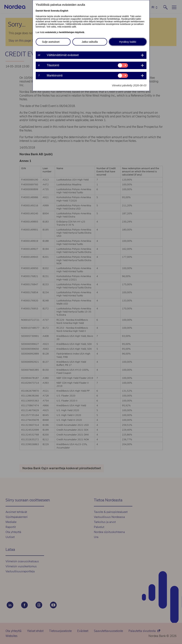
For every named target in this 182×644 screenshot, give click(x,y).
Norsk (47, 11)
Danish (39, 11)
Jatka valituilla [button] (90, 42)
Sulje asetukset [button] (51, 42)
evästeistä (51, 32)
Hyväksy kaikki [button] (128, 42)
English (64, 11)
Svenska (55, 11)
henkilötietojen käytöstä (72, 32)
